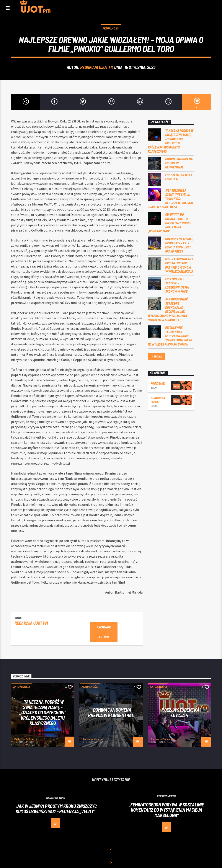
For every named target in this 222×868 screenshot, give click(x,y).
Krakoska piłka (158, 400)
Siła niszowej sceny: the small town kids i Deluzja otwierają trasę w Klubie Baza (171, 199)
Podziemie (158, 383)
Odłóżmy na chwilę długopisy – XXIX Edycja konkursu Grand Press (179, 245)
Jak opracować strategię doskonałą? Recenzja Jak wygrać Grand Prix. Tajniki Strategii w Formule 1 (168, 309)
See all (157, 357)
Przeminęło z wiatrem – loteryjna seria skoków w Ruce (177, 285)
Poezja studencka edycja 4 (179, 177)
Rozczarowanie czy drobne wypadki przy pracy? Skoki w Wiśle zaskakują (179, 265)
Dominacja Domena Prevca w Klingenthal (179, 163)
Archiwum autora (104, 632)
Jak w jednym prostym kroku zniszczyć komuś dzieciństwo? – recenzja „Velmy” (56, 809)
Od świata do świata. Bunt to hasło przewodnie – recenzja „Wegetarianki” (170, 223)
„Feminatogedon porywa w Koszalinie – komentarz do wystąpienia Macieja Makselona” (168, 810)
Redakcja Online (24, 739)
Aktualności (111, 29)
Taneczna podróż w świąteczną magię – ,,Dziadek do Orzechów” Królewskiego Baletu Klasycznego (171, 141)
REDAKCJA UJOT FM (97, 67)
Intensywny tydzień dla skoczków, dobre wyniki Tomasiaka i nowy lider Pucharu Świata (170, 336)
